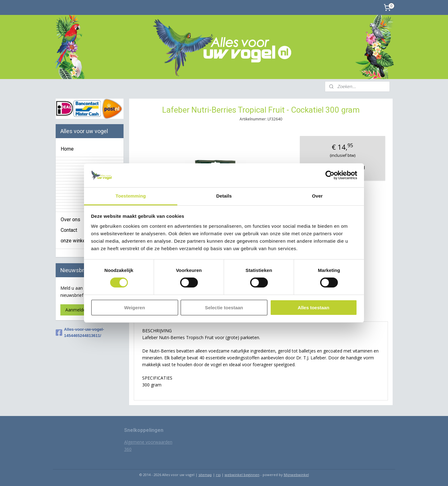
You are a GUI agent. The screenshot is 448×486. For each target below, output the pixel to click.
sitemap (205, 475)
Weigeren (135, 308)
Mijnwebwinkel (296, 475)
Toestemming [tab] (131, 196)
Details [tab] (224, 196)
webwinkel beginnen (242, 475)
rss (218, 475)
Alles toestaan (314, 308)
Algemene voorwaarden (148, 442)
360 (128, 449)
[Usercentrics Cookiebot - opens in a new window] (330, 175)
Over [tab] (317, 196)
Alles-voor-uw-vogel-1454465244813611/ (80, 333)
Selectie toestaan (224, 308)
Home (67, 149)
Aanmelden (77, 310)
